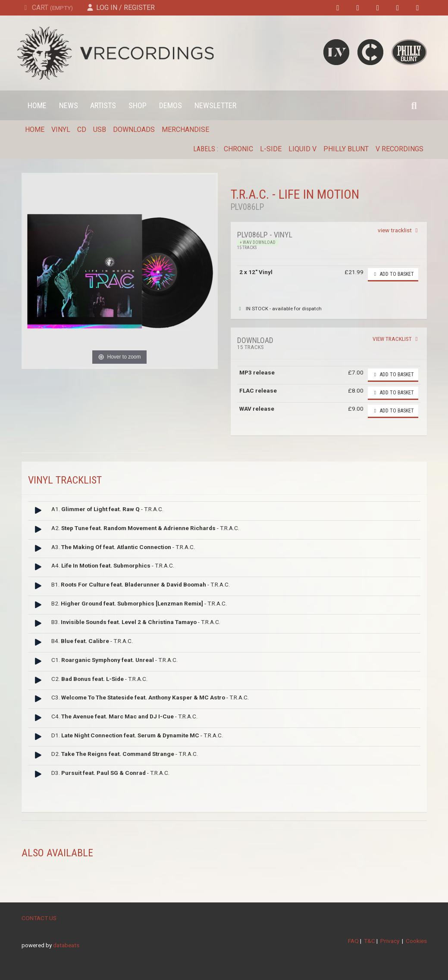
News (69, 105)
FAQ (353, 941)
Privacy (390, 941)
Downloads (134, 130)
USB (100, 130)
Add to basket (393, 274)
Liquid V (302, 149)
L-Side (271, 149)
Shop (138, 105)
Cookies (416, 941)
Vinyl (61, 130)
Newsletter (215, 105)
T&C (370, 941)
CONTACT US (39, 918)
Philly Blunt (346, 149)
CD (82, 130)
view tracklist (399, 230)
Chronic (238, 149)
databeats (66, 945)
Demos (171, 105)
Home (37, 105)
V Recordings (399, 149)
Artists (103, 105)
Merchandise (185, 130)
